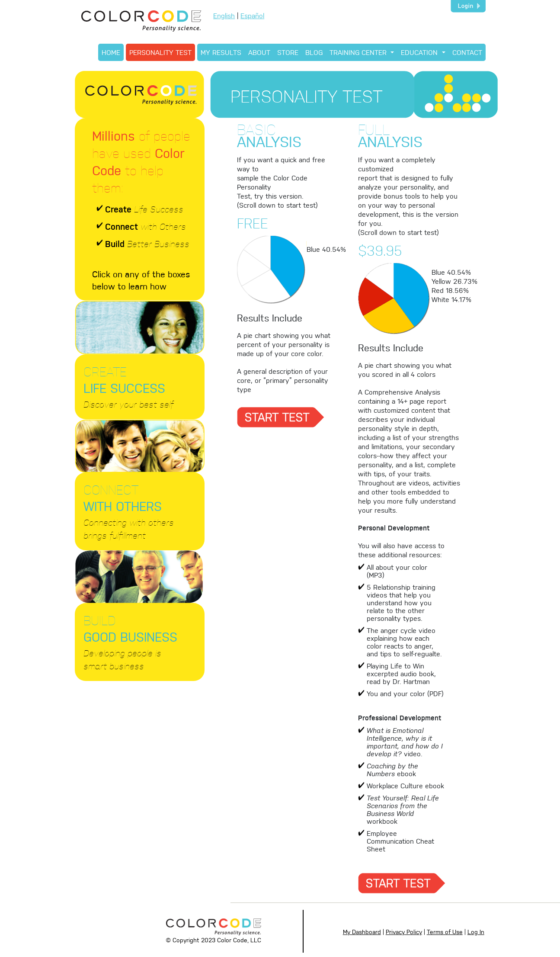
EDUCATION (420, 52)
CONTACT (467, 52)
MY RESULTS (221, 52)
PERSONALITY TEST (160, 52)
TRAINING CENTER (359, 52)
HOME (111, 52)
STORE (288, 52)
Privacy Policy (404, 931)
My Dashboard (362, 931)
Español (252, 15)
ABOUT (259, 52)
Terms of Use (445, 931)
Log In (476, 931)
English (224, 15)
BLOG (314, 52)
